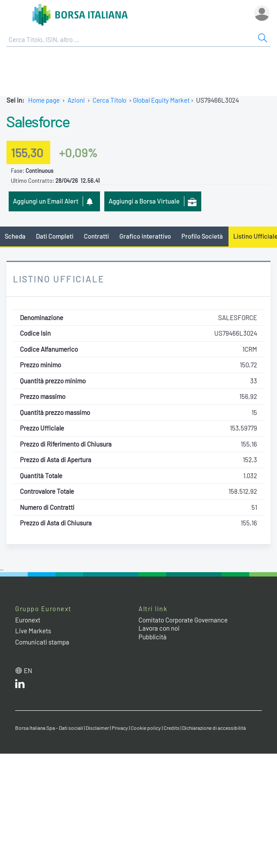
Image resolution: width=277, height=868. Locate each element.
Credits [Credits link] (172, 728)
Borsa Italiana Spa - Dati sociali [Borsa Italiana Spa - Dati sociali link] (49, 728)
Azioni (76, 100)
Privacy (120, 728)
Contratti (97, 236)
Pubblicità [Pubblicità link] (153, 637)
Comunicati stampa (42, 642)
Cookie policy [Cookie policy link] (146, 728)
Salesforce (38, 121)
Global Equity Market (161, 100)
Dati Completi (55, 236)
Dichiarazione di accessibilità (214, 728)
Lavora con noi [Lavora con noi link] (159, 628)
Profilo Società (202, 236)
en (28, 670)
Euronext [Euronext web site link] (28, 620)
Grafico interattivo (145, 236)
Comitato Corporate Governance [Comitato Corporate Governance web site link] (183, 620)
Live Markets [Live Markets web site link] (33, 631)
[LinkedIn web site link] (20, 686)
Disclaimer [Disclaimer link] (97, 728)
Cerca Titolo (110, 100)
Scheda (15, 236)
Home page (44, 100)
